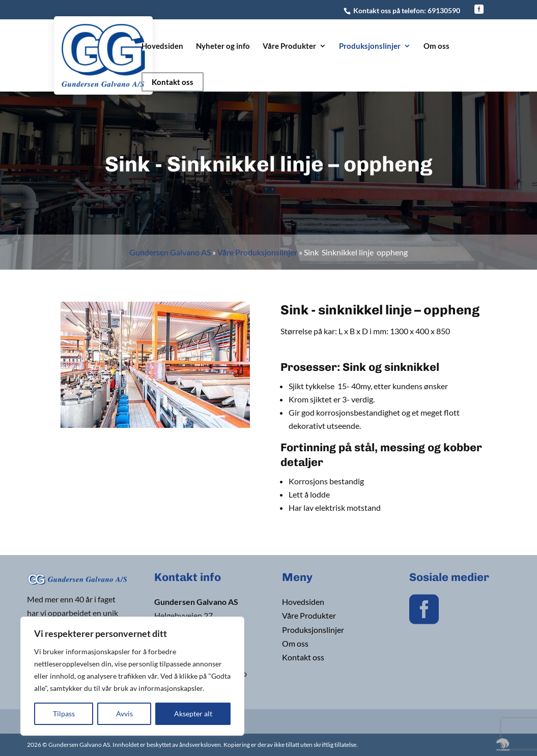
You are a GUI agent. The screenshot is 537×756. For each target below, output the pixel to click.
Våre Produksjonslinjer (257, 252)
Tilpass (64, 714)
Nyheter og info (223, 46)
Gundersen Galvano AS (170, 252)
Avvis (124, 714)
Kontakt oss (173, 82)
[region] (132, 676)
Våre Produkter (289, 46)
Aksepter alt (193, 714)
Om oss (436, 46)
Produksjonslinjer (370, 46)
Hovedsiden (162, 46)
